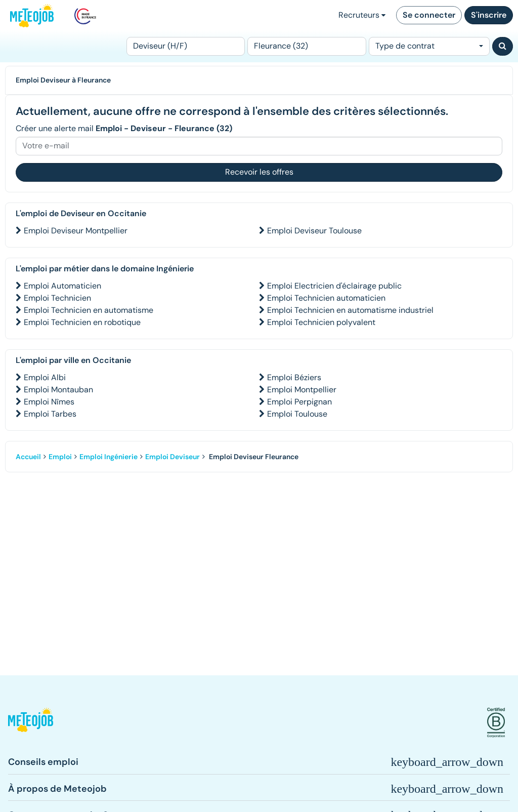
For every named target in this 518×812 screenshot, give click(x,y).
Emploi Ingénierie (109, 457)
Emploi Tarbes (50, 414)
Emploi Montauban (58, 390)
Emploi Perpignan (299, 402)
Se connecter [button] (429, 15)
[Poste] (186, 46)
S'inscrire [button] (489, 15)
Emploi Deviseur (172, 457)
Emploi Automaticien (62, 286)
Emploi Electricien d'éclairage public (334, 286)
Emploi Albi (45, 377)
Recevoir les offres (259, 172)
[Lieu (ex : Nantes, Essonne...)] (307, 46)
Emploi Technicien (57, 298)
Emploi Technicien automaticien (326, 298)
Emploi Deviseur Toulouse (314, 231)
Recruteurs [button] (362, 15)
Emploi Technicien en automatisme (89, 310)
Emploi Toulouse (297, 414)
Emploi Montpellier (302, 390)
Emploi (60, 457)
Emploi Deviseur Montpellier (76, 231)
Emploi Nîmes (49, 402)
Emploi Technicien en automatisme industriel (350, 310)
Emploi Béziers (294, 377)
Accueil (28, 457)
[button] (31, 723)
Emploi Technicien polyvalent (321, 322)
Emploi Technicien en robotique (82, 322)
